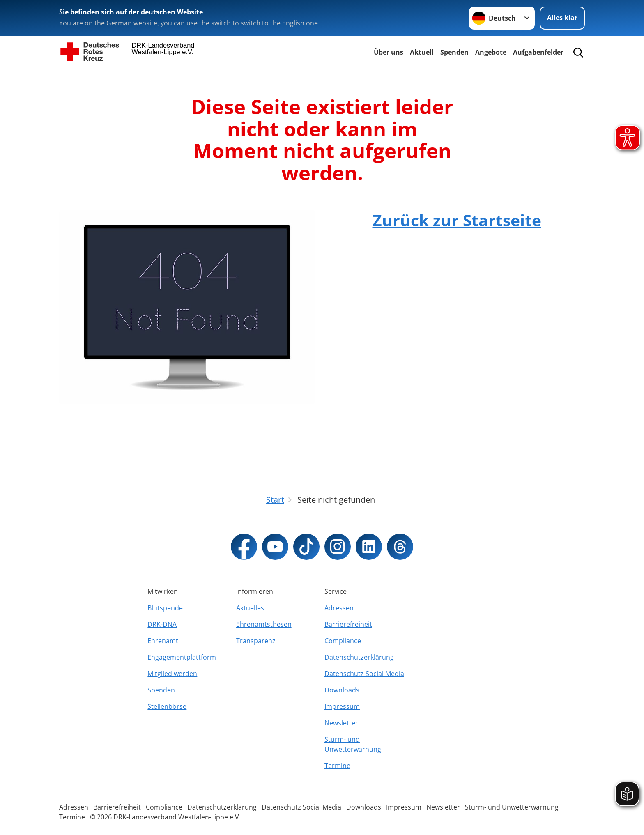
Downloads (342, 690)
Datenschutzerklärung (359, 657)
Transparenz (256, 641)
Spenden (454, 52)
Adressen (339, 608)
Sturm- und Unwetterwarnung (353, 744)
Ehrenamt (163, 641)
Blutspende (165, 608)
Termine (337, 766)
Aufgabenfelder (538, 52)
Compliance (343, 641)
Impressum (342, 706)
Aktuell (422, 52)
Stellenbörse (167, 706)
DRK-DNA (162, 624)
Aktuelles (250, 608)
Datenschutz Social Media (364, 674)
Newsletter (341, 723)
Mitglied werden (172, 674)
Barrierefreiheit (348, 624)
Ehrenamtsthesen (264, 624)
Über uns (389, 52)
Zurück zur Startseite (457, 220)
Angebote (491, 52)
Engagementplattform (182, 657)
